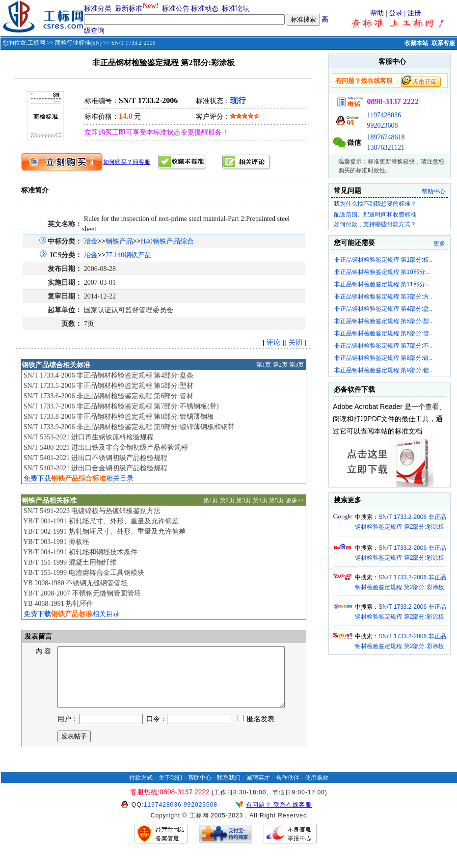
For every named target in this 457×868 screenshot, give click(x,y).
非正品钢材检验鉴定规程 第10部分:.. (382, 272)
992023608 (382, 125)
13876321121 (385, 148)
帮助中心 (433, 191)
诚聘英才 (258, 789)
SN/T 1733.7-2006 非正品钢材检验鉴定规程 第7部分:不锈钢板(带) (121, 406)
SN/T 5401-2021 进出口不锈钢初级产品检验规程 (96, 458)
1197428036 (384, 115)
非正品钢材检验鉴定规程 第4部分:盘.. (383, 309)
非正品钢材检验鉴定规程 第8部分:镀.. (383, 358)
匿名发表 (256, 731)
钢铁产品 (119, 241)
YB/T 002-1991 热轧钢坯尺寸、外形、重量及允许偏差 (104, 531)
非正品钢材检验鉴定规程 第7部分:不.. (383, 346)
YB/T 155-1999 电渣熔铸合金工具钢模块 (83, 573)
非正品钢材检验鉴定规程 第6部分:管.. (383, 333)
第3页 (296, 365)
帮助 (377, 13)
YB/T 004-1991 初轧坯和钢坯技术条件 (80, 552)
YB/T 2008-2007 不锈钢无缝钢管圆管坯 (82, 593)
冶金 (91, 241)
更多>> (295, 500)
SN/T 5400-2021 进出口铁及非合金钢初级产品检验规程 (106, 448)
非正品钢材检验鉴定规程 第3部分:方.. (383, 297)
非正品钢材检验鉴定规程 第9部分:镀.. (383, 370)
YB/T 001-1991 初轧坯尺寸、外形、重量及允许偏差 (101, 521)
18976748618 (386, 137)
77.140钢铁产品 (129, 255)
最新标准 (129, 9)
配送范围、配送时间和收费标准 (375, 215)
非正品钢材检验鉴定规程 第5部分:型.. (383, 321)
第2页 (280, 365)
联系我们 (229, 789)
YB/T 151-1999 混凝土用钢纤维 (70, 562)
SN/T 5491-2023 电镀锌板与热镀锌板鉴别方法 (92, 511)
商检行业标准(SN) (78, 43)
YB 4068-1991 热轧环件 (58, 604)
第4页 (260, 500)
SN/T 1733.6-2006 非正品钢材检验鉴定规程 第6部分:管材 (109, 396)
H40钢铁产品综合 (167, 241)
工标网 (36, 43)
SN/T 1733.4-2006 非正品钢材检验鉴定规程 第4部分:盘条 (109, 375)
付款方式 (141, 789)
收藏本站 (416, 43)
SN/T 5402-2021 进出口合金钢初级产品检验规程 (96, 468)
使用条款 (317, 789)
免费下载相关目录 (79, 478)
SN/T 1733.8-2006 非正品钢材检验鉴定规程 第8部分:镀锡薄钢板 (119, 417)
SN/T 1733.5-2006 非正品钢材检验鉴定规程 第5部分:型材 (109, 386)
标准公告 (176, 9)
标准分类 (98, 9)
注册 (414, 13)
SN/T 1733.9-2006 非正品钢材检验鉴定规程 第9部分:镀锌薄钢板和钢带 (129, 427)
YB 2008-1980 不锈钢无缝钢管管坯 (75, 583)
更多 (439, 244)
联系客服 (443, 43)
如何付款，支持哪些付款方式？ (375, 224)
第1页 (264, 365)
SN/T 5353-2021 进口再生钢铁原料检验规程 (89, 437)
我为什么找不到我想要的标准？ (375, 204)
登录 (396, 13)
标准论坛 (236, 9)
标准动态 (205, 9)
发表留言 (38, 637)
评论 (273, 342)
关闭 (296, 342)
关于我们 (170, 789)
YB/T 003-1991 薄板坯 (56, 542)
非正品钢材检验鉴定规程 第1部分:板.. (383, 260)
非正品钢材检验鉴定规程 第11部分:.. (382, 284)
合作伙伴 (288, 789)
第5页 (276, 500)
